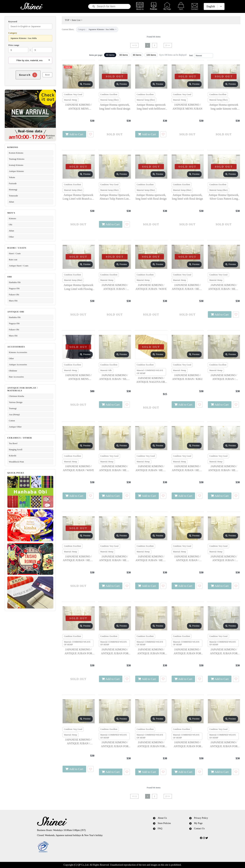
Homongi (13, 190)
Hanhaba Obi (15, 282)
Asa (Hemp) (14, 414)
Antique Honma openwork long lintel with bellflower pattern (151, 107)
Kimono (13, 218)
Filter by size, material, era (29, 60)
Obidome (13, 371)
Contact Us (199, 828)
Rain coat (13, 260)
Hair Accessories (16, 377)
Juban (11, 202)
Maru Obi (13, 301)
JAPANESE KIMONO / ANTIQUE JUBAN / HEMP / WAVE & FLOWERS (151, 468)
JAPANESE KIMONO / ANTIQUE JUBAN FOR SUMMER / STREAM (187, 652)
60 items (124, 55)
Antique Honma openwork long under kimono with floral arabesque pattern (224, 107)
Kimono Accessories (18, 352)
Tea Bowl (13, 443)
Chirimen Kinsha (16, 396)
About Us (162, 818)
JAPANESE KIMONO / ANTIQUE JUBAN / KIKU (187, 377)
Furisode (13, 183)
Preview (85, 84)
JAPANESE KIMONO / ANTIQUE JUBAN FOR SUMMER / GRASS (115, 745)
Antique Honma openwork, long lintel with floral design (115, 107)
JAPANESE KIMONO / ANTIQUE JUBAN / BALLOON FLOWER (78, 742)
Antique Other (15, 427)
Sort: (191, 55)
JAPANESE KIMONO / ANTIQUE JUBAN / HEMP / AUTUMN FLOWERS (224, 287)
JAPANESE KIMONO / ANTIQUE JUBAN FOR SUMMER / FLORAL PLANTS (78, 652)
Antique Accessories (18, 365)
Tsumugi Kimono (17, 159)
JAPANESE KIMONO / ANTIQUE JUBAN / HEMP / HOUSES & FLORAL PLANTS (151, 559)
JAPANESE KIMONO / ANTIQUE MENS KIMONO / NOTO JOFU (78, 107)
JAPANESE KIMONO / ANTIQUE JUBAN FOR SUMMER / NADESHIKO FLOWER (187, 745)
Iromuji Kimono (16, 165)
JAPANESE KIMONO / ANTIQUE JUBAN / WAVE (151, 287)
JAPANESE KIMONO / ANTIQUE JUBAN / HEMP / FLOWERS (187, 468)
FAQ (160, 828)
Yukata (12, 177)
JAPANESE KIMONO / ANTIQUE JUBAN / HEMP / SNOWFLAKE (224, 468)
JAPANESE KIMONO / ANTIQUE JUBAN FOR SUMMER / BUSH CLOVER (151, 745)
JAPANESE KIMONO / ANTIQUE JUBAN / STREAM (224, 377)
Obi (11, 225)
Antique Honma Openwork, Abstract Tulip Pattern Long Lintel (115, 197)
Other (11, 237)
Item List (76, 20)
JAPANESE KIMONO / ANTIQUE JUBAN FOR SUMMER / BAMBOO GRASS (224, 652)
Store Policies (164, 823)
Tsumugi (13, 408)
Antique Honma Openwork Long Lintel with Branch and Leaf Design (78, 197)
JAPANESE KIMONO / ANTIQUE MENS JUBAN (187, 107)
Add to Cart (76, 134)
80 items (137, 55)
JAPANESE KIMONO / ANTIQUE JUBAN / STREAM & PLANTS (187, 559)
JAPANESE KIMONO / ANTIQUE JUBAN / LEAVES (224, 559)
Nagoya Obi (14, 288)
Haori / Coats (15, 253)
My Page (198, 823)
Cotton (12, 421)
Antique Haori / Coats (19, 266)
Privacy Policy (201, 818)
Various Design (16, 402)
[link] (82, 847)
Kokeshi (13, 456)
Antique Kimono (16, 171)
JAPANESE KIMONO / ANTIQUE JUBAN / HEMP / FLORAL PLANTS (187, 287)
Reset (47, 75)
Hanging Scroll (16, 449)
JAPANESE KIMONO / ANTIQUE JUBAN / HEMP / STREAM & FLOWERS (115, 468)
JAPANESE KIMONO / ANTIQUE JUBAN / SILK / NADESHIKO (115, 377)
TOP (67, 20)
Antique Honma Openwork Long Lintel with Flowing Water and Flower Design (78, 287)
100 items (151, 55)
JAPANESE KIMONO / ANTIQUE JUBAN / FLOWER (115, 287)
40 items (110, 55)
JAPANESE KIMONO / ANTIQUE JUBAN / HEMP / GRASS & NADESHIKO (115, 559)
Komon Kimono (16, 153)
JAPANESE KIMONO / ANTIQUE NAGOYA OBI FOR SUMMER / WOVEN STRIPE (151, 380)
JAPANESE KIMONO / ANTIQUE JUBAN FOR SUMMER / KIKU (115, 652)
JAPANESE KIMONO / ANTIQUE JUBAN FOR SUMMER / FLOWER (151, 652)
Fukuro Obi (14, 295)
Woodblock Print (16, 462)
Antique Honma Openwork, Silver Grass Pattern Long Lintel (224, 197)
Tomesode (13, 196)
